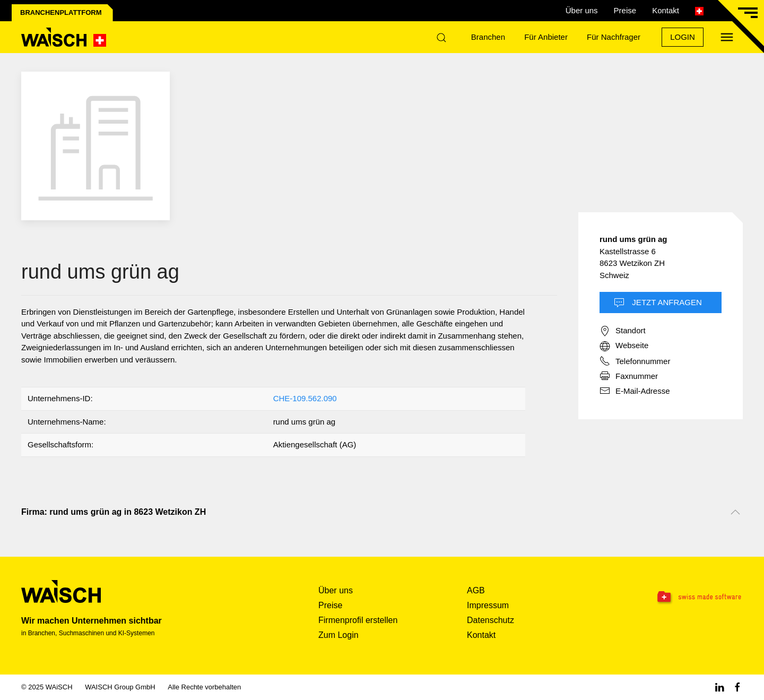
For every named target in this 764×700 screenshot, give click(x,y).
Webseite (624, 346)
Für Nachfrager (614, 37)
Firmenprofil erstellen (358, 620)
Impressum (488, 605)
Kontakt (666, 10)
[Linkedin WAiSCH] (719, 687)
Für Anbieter (546, 37)
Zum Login (338, 635)
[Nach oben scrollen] (735, 512)
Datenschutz (490, 620)
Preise (625, 10)
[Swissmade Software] (679, 598)
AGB (476, 590)
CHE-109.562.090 (305, 398)
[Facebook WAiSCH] (737, 687)
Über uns (582, 10)
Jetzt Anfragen (658, 303)
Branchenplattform (61, 12)
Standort (623, 331)
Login (683, 37)
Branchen (488, 37)
